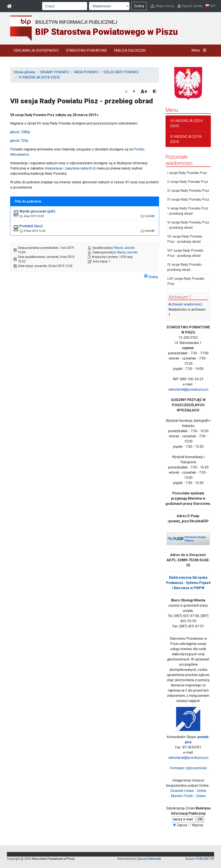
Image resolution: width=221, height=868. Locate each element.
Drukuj (151, 276)
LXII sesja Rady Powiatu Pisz (186, 281)
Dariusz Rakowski (149, 859)
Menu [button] (200, 50)
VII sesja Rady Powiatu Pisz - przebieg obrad (185, 239)
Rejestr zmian (190, 6)
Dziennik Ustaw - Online (188, 791)
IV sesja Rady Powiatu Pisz (188, 199)
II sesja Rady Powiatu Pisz (188, 182)
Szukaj (139, 6)
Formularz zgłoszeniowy (188, 768)
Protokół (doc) (31, 226)
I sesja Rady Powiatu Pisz (187, 173)
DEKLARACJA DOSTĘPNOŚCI (36, 50)
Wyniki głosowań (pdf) (37, 211)
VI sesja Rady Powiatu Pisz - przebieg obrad (188, 225)
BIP (211, 6)
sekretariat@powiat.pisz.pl (188, 389)
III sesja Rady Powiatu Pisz (188, 191)
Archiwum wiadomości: (185, 304)
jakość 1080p (20, 132)
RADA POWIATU (86, 72)
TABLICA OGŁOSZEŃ (130, 50)
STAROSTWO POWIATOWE (86, 50)
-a (126, 91)
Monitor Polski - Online (188, 796)
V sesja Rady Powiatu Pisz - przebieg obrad (188, 211)
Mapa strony (162, 6)
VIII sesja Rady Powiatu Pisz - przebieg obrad (185, 253)
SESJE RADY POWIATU (121, 72)
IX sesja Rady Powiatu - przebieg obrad (185, 267)
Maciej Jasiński (124, 248)
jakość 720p (19, 141)
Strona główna (24, 72)
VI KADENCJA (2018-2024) (39, 77)
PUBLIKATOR (205, 859)
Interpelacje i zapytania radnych (68, 168)
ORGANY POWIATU (54, 72)
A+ (144, 91)
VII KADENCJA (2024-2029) (187, 123)
